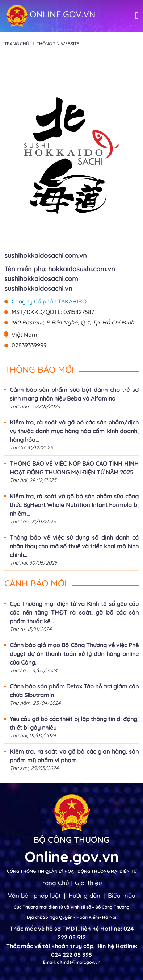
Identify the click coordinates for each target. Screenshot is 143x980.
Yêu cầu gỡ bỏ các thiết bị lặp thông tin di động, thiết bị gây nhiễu (74, 723)
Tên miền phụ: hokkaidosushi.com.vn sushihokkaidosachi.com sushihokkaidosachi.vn (60, 279)
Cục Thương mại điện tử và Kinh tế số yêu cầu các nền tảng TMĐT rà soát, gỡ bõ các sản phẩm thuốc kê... (74, 612)
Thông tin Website (58, 44)
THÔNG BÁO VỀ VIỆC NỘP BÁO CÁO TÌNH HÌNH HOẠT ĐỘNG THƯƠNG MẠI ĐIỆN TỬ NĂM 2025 (74, 468)
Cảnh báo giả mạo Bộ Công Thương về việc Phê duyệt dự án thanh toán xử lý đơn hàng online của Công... (74, 654)
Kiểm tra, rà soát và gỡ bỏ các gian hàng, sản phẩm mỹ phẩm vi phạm (74, 756)
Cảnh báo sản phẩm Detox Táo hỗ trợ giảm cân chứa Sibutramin (74, 691)
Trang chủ (17, 44)
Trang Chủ (54, 883)
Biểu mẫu (122, 895)
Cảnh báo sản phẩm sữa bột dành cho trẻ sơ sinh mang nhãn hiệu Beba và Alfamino (74, 394)
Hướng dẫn (84, 895)
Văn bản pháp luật (34, 895)
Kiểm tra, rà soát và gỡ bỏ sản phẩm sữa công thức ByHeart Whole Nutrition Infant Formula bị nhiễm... (74, 505)
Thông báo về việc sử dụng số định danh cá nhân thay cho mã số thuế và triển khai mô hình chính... (74, 546)
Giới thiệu (89, 883)
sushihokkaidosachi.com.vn (46, 256)
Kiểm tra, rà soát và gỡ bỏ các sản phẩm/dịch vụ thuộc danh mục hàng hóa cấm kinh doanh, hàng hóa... (74, 431)
